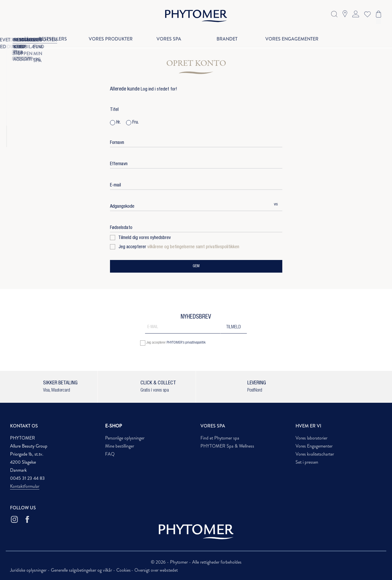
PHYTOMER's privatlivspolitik (186, 343)
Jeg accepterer (175, 247)
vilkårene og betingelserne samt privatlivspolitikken (193, 247)
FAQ (110, 454)
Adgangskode (122, 207)
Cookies (123, 570)
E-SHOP (114, 426)
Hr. (115, 123)
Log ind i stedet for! (159, 90)
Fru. (132, 123)
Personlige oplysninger (125, 438)
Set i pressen (307, 462)
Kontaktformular (25, 486)
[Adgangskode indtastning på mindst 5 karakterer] (190, 205)
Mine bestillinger (120, 446)
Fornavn (117, 143)
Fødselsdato (121, 228)
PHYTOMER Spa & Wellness (227, 446)
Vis (276, 205)
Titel (114, 110)
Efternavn (119, 164)
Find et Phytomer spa (220, 438)
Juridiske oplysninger (29, 570)
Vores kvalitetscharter (315, 454)
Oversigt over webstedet (156, 570)
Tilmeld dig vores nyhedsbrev (140, 238)
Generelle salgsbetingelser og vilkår (82, 570)
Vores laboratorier (311, 438)
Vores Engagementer (314, 446)
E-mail (115, 185)
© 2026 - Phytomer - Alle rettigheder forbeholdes (196, 562)
